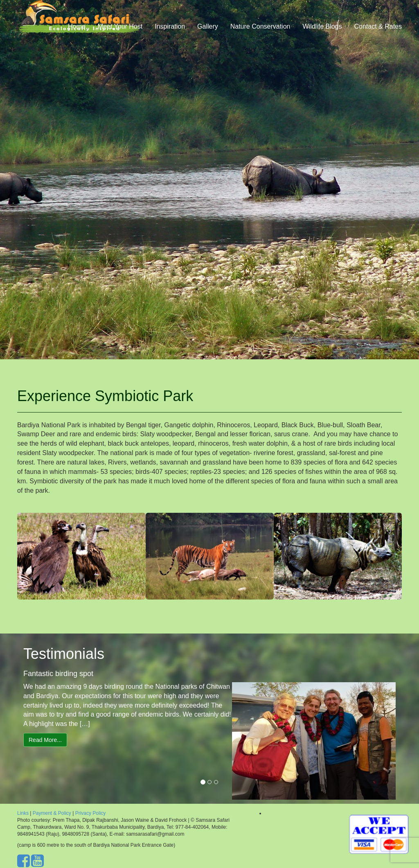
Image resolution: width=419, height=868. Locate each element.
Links (23, 813)
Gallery (208, 35)
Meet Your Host (120, 35)
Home (77, 35)
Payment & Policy (53, 813)
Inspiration (170, 35)
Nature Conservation (260, 35)
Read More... (45, 740)
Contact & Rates (378, 35)
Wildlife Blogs (322, 35)
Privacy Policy (91, 813)
